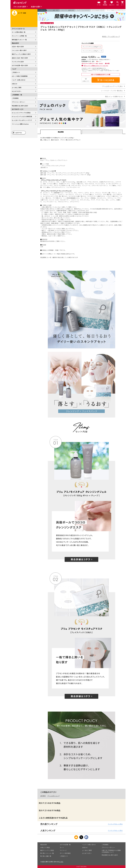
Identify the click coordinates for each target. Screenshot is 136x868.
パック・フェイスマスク (83, 10)
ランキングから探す (18, 62)
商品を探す (44, 845)
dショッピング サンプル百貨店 (21, 113)
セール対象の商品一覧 (19, 32)
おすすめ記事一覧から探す (20, 65)
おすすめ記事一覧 (65, 845)
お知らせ (15, 84)
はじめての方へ (17, 91)
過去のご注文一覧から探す (20, 58)
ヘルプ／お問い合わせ (19, 80)
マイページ (63, 850)
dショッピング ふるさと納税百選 (22, 116)
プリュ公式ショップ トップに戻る (112, 86)
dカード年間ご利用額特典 (20, 76)
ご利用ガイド (16, 72)
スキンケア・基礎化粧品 (68, 10)
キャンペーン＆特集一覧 (19, 36)
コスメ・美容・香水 (53, 10)
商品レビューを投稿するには (114, 96)
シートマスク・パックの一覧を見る (112, 91)
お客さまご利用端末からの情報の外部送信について (111, 851)
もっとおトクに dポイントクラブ (22, 120)
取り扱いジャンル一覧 (47, 853)
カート (62, 847)
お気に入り (86, 81)
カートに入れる (106, 80)
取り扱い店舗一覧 (46, 856)
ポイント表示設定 (65, 853)
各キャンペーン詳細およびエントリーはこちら (96, 66)
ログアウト (19, 133)
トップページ (42, 10)
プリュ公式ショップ (53, 796)
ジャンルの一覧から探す (19, 50)
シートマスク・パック (98, 10)
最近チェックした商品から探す (21, 54)
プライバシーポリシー (19, 102)
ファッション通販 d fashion (20, 124)
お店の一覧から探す (18, 47)
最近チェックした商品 (47, 850)
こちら (61, 862)
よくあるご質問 (17, 87)
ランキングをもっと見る (115, 824)
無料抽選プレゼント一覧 (19, 40)
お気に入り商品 (45, 847)
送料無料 (43, 796)
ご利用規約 (15, 98)
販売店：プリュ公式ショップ (111, 36)
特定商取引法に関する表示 (20, 106)
